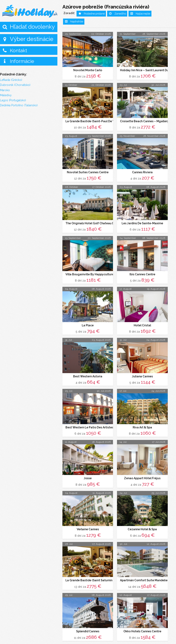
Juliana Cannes (142, 374)
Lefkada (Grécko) (11, 80)
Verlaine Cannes (88, 526)
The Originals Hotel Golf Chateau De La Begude (99, 222)
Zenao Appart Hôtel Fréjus (142, 475)
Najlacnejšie (143, 14)
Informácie (22, 61)
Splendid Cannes (88, 627)
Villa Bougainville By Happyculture (90, 273)
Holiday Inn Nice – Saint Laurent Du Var (147, 70)
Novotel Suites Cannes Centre (88, 171)
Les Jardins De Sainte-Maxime (142, 222)
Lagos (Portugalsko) (13, 100)
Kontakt (18, 51)
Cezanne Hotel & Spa (142, 526)
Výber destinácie (32, 39)
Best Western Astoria (88, 374)
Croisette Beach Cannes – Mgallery (144, 121)
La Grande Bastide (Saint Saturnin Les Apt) (95, 576)
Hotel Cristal (142, 323)
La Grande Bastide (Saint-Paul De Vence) (94, 121)
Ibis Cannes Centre (142, 273)
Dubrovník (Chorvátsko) (15, 85)
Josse (88, 475)
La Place (88, 323)
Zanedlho (120, 14)
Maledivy (6, 95)
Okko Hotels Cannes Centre (142, 627)
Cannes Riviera (142, 171)
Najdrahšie (77, 21)
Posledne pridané (94, 14)
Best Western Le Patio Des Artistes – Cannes (96, 424)
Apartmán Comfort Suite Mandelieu (145, 576)
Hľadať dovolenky (32, 27)
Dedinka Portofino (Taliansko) (19, 105)
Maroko (5, 90)
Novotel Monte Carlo (88, 70)
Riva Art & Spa (142, 424)
